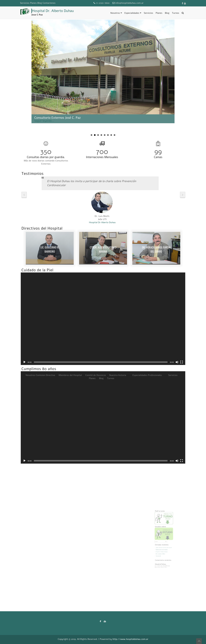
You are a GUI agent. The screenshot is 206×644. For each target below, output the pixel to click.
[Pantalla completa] (182, 362)
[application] (103, 319)
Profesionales (155, 229)
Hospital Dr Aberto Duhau (102, 222)
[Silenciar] (177, 362)
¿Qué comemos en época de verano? (164, 545)
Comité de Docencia (95, 229)
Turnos (176, 13)
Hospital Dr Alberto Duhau (162, 549)
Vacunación (160, 552)
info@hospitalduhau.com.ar (129, 3)
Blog (40, 3)
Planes (33, 3)
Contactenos (49, 3)
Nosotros (115, 13)
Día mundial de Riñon (161, 550)
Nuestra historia (118, 229)
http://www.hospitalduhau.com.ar (130, 639)
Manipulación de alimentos (162, 547)
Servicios (25, 3)
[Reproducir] (24, 362)
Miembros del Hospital (70, 229)
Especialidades (132, 13)
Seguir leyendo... (44, 121)
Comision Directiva (45, 229)
